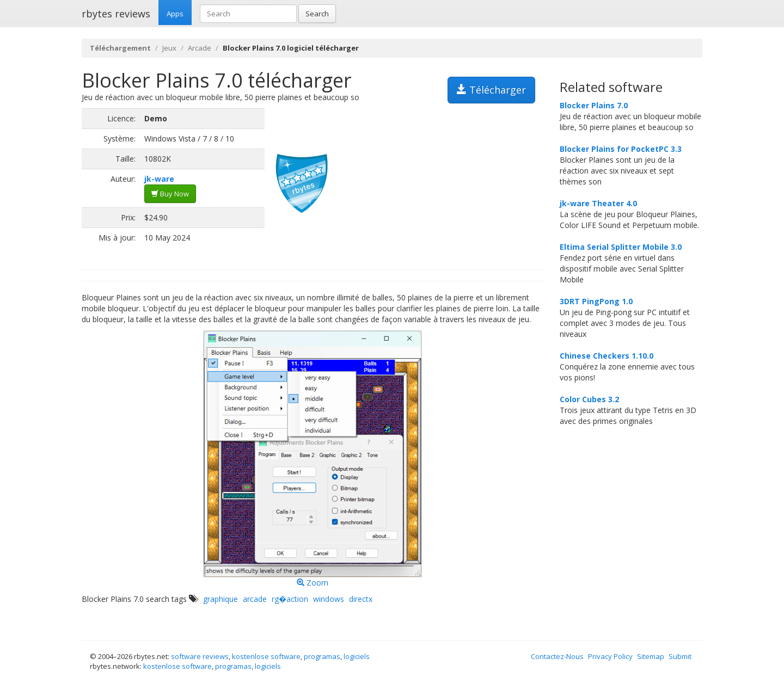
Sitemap (651, 656)
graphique (220, 599)
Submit (680, 656)
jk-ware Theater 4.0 (598, 203)
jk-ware (159, 179)
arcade (255, 599)
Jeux (169, 48)
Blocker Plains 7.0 (594, 105)
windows (329, 599)
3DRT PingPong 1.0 (596, 301)
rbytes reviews (116, 14)
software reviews (200, 656)
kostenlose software (266, 656)
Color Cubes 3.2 (589, 399)
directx (361, 599)
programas (322, 656)
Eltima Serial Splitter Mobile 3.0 (621, 247)
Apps (175, 14)
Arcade (200, 48)
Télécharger (491, 90)
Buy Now (170, 194)
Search (317, 14)
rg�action (290, 599)
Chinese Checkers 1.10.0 (607, 356)
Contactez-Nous (557, 656)
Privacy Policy (610, 656)
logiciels (357, 656)
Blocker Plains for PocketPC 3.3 (621, 149)
